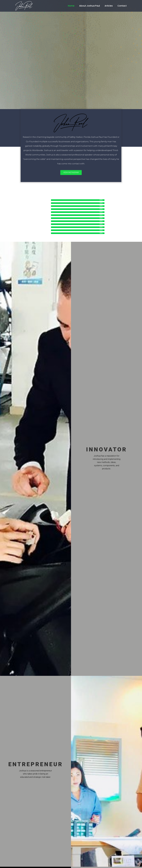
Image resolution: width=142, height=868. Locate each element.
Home (71, 6)
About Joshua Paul (90, 6)
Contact (122, 6)
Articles (109, 6)
